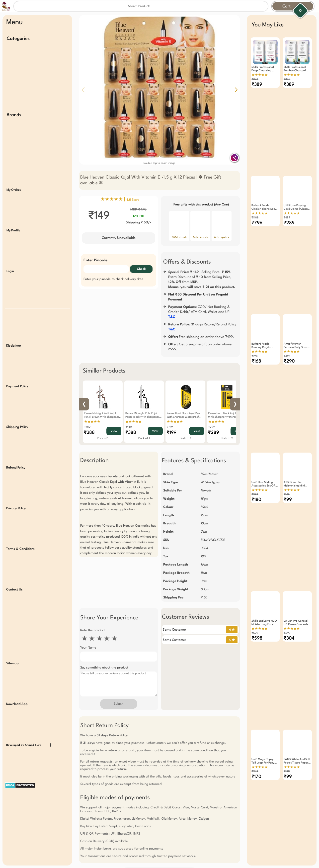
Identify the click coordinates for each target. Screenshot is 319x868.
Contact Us (14, 555)
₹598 (257, 604)
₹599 (255, 599)
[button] (236, 90)
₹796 (257, 214)
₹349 (287, 339)
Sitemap (12, 624)
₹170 (256, 734)
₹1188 (255, 209)
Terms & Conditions (20, 517)
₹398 (255, 79)
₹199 (170, 427)
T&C (172, 317)
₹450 (87, 427)
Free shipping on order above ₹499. (201, 337)
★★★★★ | (120, 199)
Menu (14, 22)
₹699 (287, 599)
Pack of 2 (227, 438)
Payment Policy (17, 364)
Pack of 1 (103, 438)
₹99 (288, 474)
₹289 (214, 433)
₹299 (212, 427)
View (114, 431)
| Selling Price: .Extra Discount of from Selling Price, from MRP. (202, 280)
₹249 (255, 728)
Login (10, 257)
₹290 (289, 344)
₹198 (255, 339)
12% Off (139, 216)
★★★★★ (92, 422)
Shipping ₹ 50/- (139, 222)
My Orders (14, 180)
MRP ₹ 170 (138, 209)
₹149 (287, 469)
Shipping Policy (17, 402)
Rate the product (93, 630)
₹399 (255, 469)
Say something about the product (104, 668)
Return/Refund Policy (202, 327)
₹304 (289, 604)
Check (141, 269)
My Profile (13, 218)
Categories (18, 39)
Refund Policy (16, 440)
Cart (286, 6)
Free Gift (135, 823)
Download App (17, 662)
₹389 (257, 85)
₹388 (89, 433)
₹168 (256, 344)
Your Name (88, 648)
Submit (119, 704)
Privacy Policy (16, 479)
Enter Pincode (95, 260)
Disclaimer (14, 326)
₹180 (256, 474)
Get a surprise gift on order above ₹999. (200, 347)
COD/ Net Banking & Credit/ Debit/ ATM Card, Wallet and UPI (199, 312)
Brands (14, 110)
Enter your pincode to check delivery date (113, 279)
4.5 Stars (133, 200)
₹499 (287, 209)
